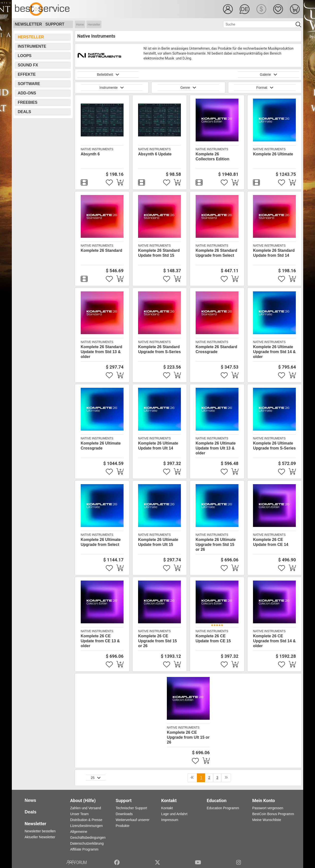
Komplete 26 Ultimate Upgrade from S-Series (274, 446)
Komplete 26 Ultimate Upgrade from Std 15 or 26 (216, 545)
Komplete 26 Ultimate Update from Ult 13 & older (216, 448)
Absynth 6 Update (155, 154)
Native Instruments (97, 149)
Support (55, 24)
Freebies (28, 102)
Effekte (27, 74)
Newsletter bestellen (40, 831)
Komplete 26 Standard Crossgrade (216, 349)
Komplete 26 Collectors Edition (213, 157)
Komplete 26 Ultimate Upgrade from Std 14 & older (274, 352)
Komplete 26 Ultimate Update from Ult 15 (158, 542)
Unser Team (79, 814)
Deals (24, 112)
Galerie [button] (268, 75)
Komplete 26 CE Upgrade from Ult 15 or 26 (188, 737)
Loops (25, 56)
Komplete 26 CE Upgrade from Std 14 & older (274, 641)
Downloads (124, 814)
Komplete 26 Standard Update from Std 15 (159, 253)
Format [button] (265, 88)
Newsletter (28, 24)
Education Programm (223, 808)
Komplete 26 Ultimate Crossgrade (101, 446)
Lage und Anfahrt (174, 814)
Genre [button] (188, 88)
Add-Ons (27, 93)
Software (29, 84)
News (30, 800)
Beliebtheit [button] (108, 75)
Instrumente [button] (112, 88)
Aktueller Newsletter (40, 837)
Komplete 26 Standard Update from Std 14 (274, 253)
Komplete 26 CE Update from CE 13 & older (100, 641)
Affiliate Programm (84, 849)
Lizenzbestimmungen (86, 826)
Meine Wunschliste (267, 820)
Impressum (170, 820)
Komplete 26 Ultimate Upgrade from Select (101, 542)
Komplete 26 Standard (102, 250)
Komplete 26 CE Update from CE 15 (213, 638)
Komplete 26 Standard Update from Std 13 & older (102, 352)
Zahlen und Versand (86, 808)
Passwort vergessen (268, 808)
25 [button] (96, 778)
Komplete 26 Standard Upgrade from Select (216, 253)
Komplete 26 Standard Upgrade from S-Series (159, 349)
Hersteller (94, 25)
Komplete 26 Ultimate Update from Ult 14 (158, 446)
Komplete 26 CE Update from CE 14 (271, 542)
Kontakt (167, 808)
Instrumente (32, 46)
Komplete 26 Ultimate (273, 154)
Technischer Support (131, 808)
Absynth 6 (90, 154)
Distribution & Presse (86, 820)
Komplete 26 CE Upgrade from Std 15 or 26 (157, 641)
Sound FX (28, 65)
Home (80, 25)
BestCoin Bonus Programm (273, 814)
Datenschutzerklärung (87, 843)
